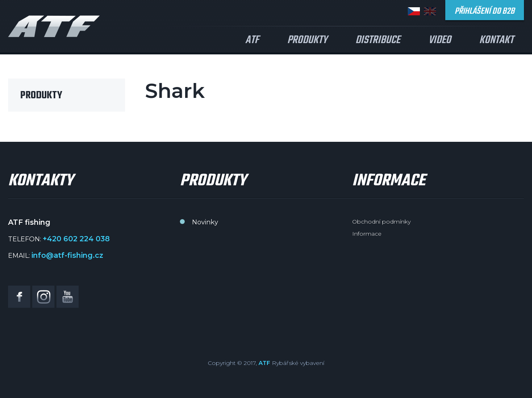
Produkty (307, 40)
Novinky (205, 222)
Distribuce (378, 40)
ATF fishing (54, 26)
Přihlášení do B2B (485, 11)
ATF (252, 40)
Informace (367, 234)
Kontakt (496, 40)
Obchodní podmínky (381, 222)
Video (440, 40)
